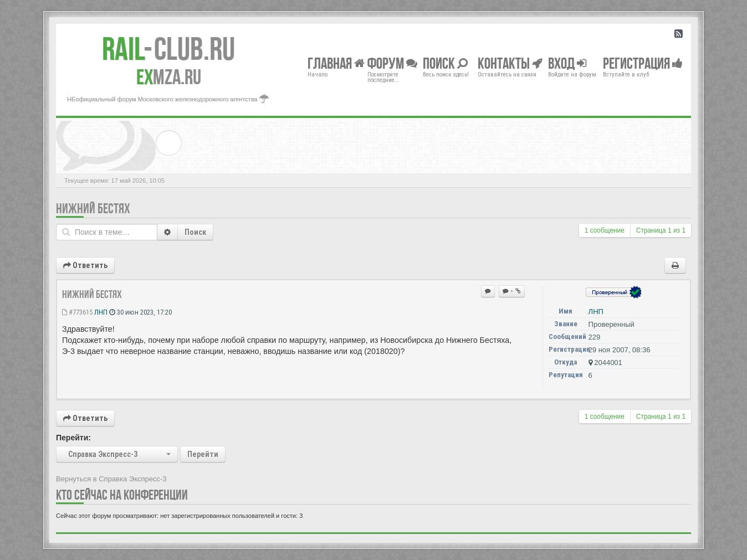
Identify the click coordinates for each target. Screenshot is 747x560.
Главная (336, 63)
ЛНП (101, 312)
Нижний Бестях (93, 209)
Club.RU (168, 49)
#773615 (77, 312)
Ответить (85, 265)
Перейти (203, 454)
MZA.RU (169, 77)
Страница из (661, 230)
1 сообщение (605, 230)
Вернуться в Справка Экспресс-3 (111, 479)
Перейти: (73, 438)
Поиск (195, 232)
